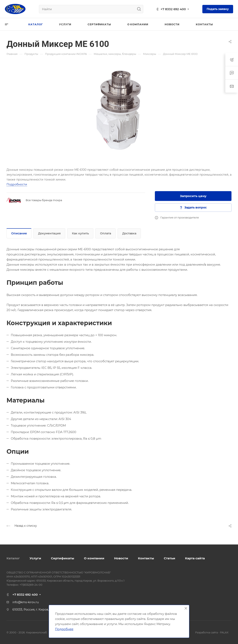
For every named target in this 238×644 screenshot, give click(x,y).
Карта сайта (195, 558)
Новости (121, 558)
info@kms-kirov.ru (26, 602)
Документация (49, 233)
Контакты (146, 558)
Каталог (13, 558)
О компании (94, 558)
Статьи (170, 558)
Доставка (129, 233)
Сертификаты (63, 558)
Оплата (106, 233)
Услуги (35, 558)
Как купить (80, 233)
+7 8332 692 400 (173, 9)
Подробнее (64, 629)
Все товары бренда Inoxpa (44, 200)
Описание (19, 233)
